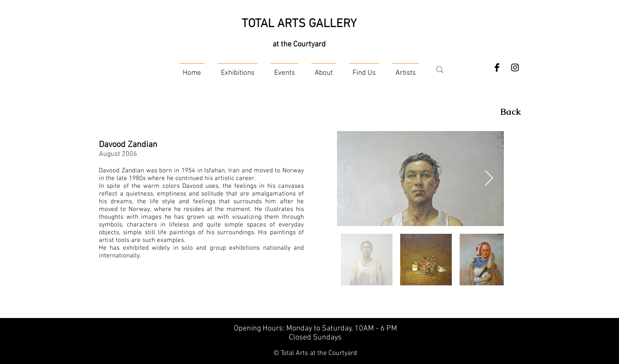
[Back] (511, 112)
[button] (238, 69)
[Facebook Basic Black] (497, 67)
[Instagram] (515, 67)
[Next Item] (489, 179)
